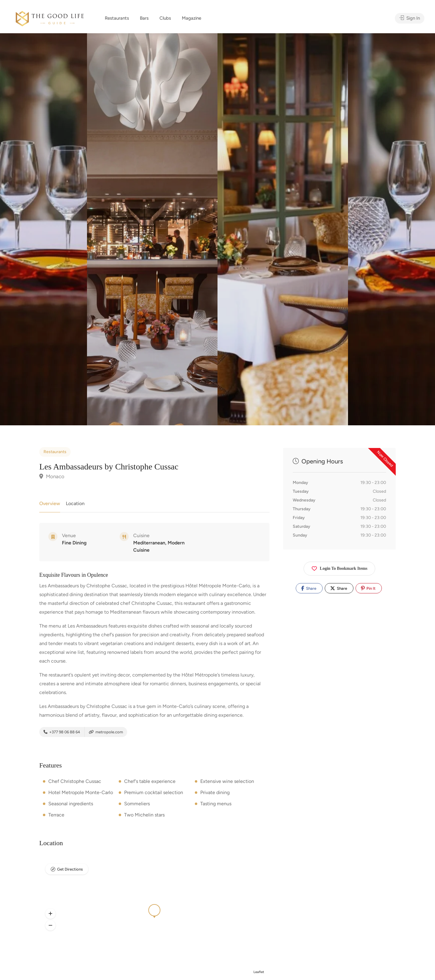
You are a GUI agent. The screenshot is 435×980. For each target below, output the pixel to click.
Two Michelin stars (144, 815)
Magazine (192, 18)
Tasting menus (216, 804)
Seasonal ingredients (71, 804)
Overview (50, 503)
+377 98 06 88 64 (62, 732)
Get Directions (70, 869)
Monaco (52, 476)
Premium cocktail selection (154, 792)
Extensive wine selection (227, 781)
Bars (144, 18)
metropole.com (106, 732)
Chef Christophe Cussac (75, 781)
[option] (283, 229)
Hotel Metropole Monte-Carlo (81, 792)
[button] (50, 913)
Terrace (56, 815)
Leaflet (259, 972)
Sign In (410, 18)
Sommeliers (137, 804)
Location (75, 503)
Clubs (165, 18)
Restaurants (117, 18)
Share (309, 588)
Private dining (215, 792)
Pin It (368, 588)
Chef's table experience (150, 781)
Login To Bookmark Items (340, 567)
